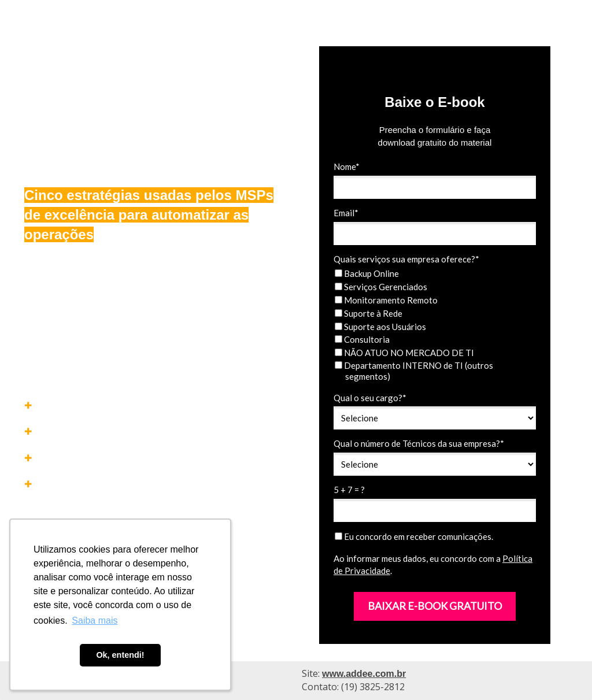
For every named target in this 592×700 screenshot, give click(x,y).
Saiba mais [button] (95, 621)
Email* (346, 213)
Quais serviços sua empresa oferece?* (406, 259)
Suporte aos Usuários (380, 327)
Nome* (347, 166)
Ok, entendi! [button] (120, 655)
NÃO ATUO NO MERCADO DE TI (404, 353)
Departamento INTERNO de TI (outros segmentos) (414, 371)
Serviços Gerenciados (381, 287)
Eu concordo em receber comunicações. (414, 536)
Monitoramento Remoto (386, 300)
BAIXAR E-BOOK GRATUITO (435, 606)
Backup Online (367, 273)
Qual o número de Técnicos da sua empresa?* (419, 443)
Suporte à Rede (369, 313)
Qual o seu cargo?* (370, 398)
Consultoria (362, 339)
